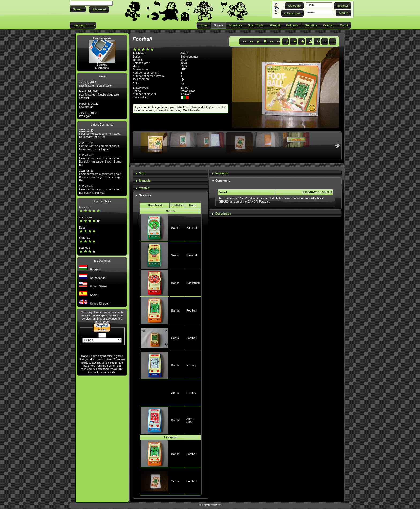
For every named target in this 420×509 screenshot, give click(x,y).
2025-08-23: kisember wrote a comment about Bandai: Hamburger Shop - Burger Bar (101, 160)
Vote (142, 173)
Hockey (191, 365)
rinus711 (85, 238)
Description (223, 214)
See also (145, 195)
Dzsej (83, 227)
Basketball (193, 283)
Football (192, 310)
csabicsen (85, 217)
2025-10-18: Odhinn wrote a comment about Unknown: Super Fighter (99, 146)
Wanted (144, 188)
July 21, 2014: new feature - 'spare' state (95, 84)
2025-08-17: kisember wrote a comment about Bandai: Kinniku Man (100, 189)
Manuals (145, 181)
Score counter (189, 57)
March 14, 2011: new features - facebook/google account (99, 95)
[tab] (170, 173)
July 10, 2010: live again (88, 114)
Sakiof (223, 192)
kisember (85, 207)
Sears (175, 255)
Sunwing (102, 65)
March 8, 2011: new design (89, 105)
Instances (222, 173)
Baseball (192, 228)
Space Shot (190, 420)
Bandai (176, 228)
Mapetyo (85, 248)
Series (170, 211)
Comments (223, 181)
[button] (78, 9)
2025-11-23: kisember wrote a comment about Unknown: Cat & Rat (100, 134)
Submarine (102, 68)
